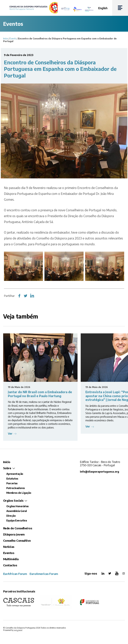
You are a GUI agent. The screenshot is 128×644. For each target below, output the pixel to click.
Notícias (9, 547)
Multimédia (11, 559)
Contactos (10, 565)
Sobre (7, 468)
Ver (10, 434)
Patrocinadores (16, 488)
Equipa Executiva (17, 520)
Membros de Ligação (19, 493)
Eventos (9, 553)
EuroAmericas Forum (44, 574)
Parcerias (12, 483)
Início (6, 39)
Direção (11, 516)
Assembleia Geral (17, 511)
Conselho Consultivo (17, 540)
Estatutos (12, 479)
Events (13, 39)
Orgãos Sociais (13, 500)
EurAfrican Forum (15, 574)
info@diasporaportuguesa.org (100, 472)
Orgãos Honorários (17, 506)
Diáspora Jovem (14, 534)
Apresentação (15, 474)
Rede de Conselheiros (18, 528)
